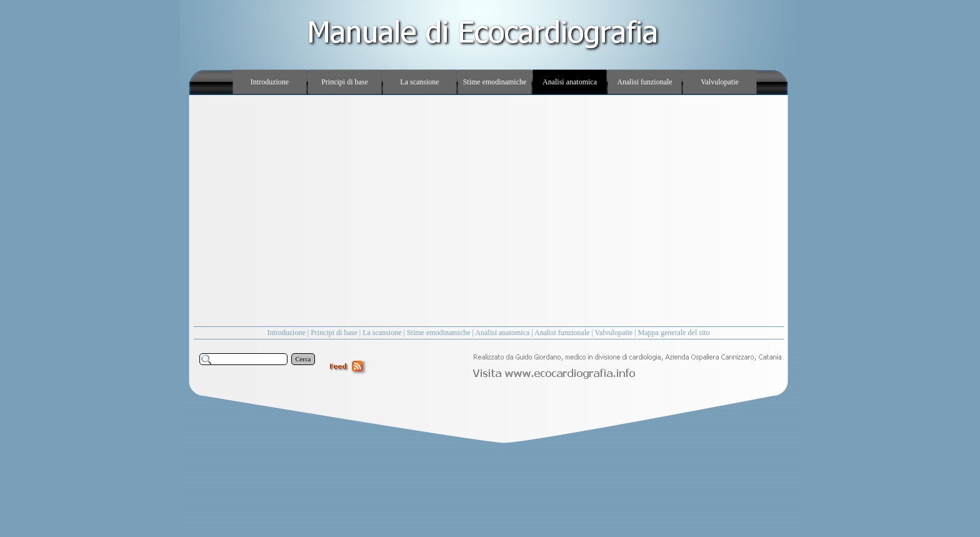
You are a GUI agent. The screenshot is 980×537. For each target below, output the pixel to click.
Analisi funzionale (562, 333)
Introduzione (286, 333)
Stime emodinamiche (439, 333)
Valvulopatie (614, 333)
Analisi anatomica (502, 333)
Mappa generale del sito (674, 333)
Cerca (303, 359)
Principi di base (334, 333)
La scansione (382, 333)
